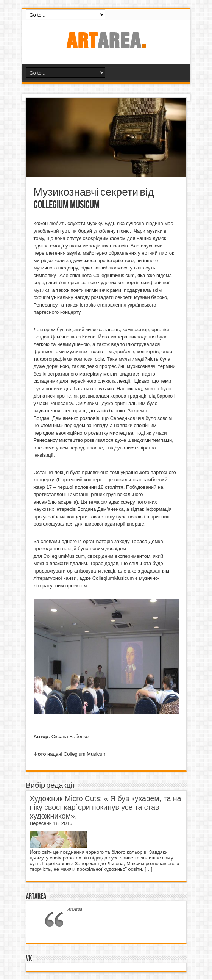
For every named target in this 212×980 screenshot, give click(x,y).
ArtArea (36, 896)
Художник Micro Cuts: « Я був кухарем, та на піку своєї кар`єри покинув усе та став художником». (106, 807)
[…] (148, 869)
